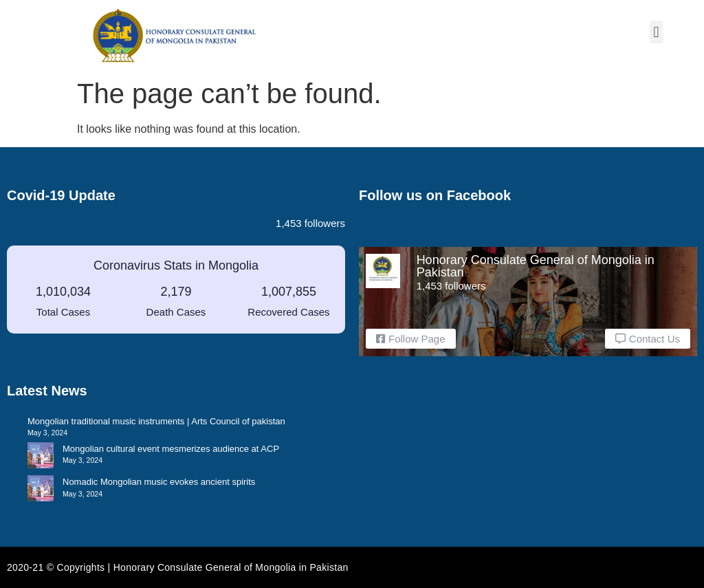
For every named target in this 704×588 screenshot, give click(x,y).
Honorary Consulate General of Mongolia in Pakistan (536, 266)
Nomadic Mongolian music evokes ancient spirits (159, 482)
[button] (656, 32)
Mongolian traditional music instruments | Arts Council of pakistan (156, 421)
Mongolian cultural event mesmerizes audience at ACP (171, 449)
